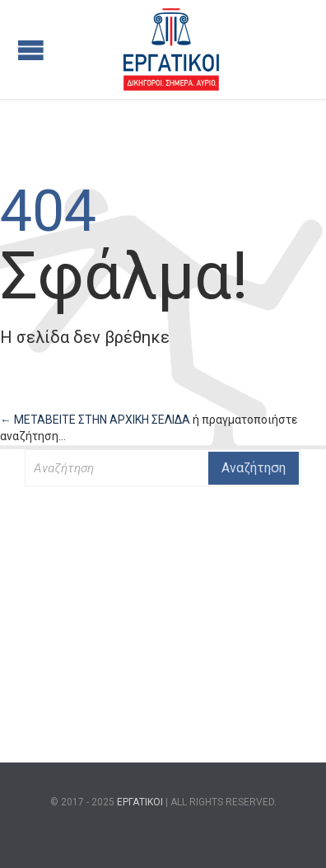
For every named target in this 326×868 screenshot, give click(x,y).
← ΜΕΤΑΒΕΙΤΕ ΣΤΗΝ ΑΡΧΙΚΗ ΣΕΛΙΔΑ (96, 420)
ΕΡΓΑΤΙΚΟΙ (140, 802)
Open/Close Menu (31, 50)
